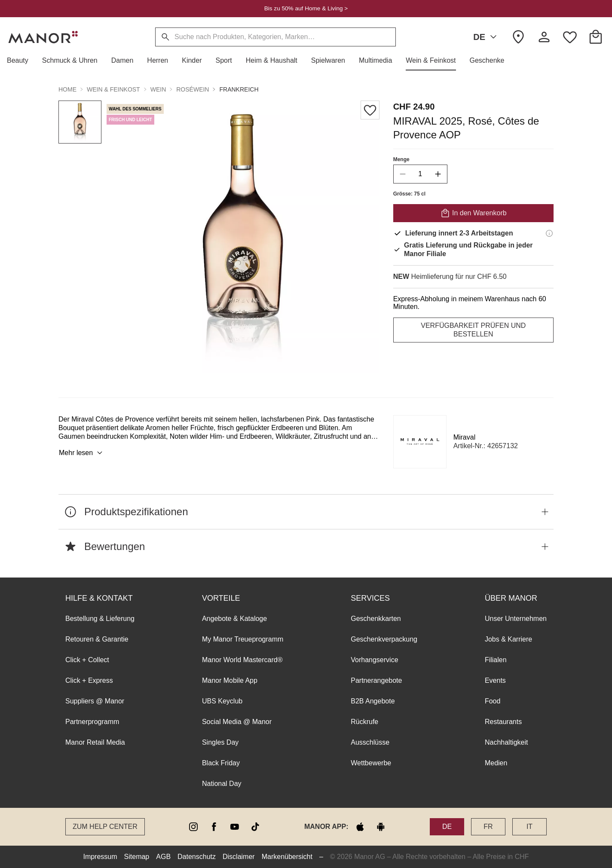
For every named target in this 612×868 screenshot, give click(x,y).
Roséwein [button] (193, 89)
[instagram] (193, 827)
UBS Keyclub (222, 701)
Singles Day (220, 742)
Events (495, 680)
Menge (401, 159)
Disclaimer (239, 857)
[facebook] (214, 827)
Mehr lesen (82, 453)
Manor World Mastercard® (242, 660)
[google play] (381, 827)
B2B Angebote (373, 701)
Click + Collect (87, 660)
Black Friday (221, 763)
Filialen (496, 660)
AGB (163, 857)
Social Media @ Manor (237, 722)
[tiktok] (255, 827)
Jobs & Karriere (508, 639)
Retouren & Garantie (97, 639)
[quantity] (420, 174)
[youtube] (235, 827)
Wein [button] (158, 89)
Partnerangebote (376, 680)
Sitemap (137, 857)
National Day (222, 784)
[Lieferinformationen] (549, 233)
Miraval (465, 437)
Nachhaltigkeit (506, 742)
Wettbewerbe (371, 763)
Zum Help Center (105, 827)
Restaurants (503, 722)
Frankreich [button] (239, 89)
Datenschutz (197, 857)
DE (487, 37)
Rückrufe (364, 722)
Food (493, 701)
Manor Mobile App (230, 680)
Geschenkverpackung (384, 639)
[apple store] (360, 827)
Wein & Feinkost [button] (113, 89)
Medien (496, 763)
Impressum (100, 857)
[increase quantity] (438, 174)
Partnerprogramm (92, 722)
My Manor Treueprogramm (243, 639)
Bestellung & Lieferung (100, 619)
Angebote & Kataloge (234, 619)
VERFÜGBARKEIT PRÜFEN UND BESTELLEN (473, 330)
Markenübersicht (287, 857)
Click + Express (89, 680)
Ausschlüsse (370, 742)
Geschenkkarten (376, 619)
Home (67, 89)
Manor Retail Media (95, 742)
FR (488, 827)
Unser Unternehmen (516, 619)
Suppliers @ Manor (95, 701)
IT (529, 827)
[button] (21, 61)
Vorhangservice (374, 660)
